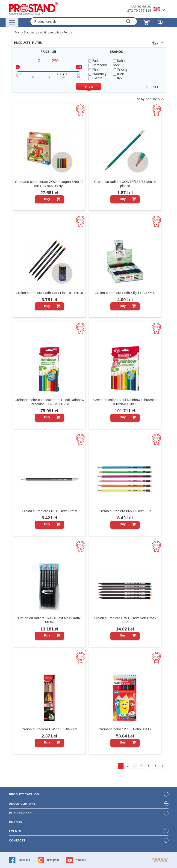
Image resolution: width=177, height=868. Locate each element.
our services (20, 813)
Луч (118, 78)
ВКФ (118, 74)
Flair (93, 69)
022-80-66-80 (141, 7)
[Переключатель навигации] (12, 22)
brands (15, 822)
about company (22, 804)
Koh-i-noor (119, 63)
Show (89, 86)
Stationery (31, 32)
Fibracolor (98, 65)
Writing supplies (50, 32)
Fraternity (97, 74)
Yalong (120, 69)
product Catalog (24, 794)
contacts (17, 840)
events (15, 831)
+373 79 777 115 (138, 10)
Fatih (94, 61)
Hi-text (95, 78)
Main (18, 32)
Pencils (68, 32)
